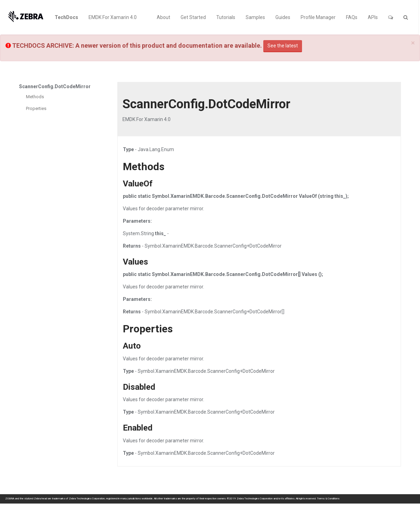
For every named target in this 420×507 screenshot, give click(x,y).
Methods (35, 97)
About (163, 17)
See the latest (283, 46)
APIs (373, 17)
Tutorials (226, 17)
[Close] (413, 43)
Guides (283, 17)
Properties (36, 108)
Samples (255, 17)
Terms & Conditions (328, 499)
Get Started (193, 17)
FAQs (352, 17)
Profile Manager (318, 17)
